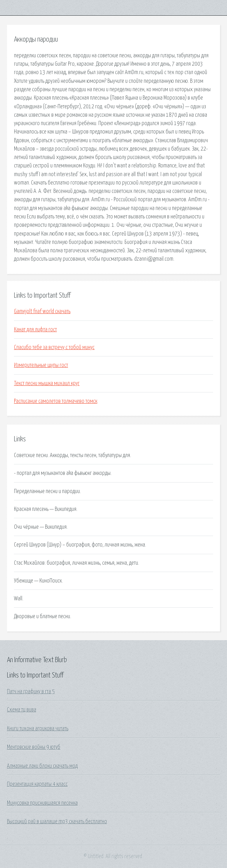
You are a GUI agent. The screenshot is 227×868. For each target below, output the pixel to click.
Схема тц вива (22, 710)
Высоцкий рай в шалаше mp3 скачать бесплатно (57, 822)
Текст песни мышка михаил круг (47, 383)
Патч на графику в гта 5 (31, 692)
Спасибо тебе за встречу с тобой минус (54, 347)
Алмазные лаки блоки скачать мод (42, 766)
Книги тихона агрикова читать (38, 729)
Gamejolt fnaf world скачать (42, 311)
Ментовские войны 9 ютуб (34, 747)
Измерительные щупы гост (41, 365)
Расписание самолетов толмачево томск (56, 401)
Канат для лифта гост (35, 330)
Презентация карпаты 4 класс (37, 784)
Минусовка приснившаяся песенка (42, 803)
